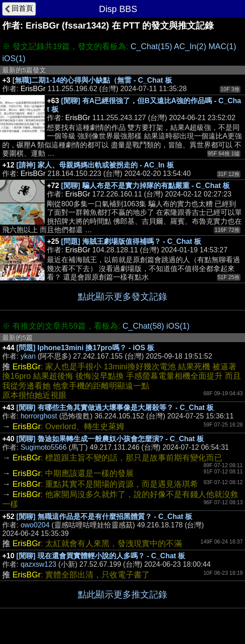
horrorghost (39, 416)
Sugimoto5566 (44, 447)
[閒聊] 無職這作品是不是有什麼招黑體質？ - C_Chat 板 (105, 516)
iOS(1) (14, 59)
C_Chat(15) (151, 46)
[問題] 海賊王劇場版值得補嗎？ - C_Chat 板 (131, 241)
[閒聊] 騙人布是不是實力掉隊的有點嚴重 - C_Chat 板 (146, 186)
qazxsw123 (38, 564)
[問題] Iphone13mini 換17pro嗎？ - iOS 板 (85, 348)
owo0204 (35, 525)
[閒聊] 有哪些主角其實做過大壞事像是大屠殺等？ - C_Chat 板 (115, 408)
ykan (28, 356)
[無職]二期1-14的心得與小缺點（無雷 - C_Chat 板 (92, 80)
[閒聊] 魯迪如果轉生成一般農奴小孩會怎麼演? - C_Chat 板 (110, 439)
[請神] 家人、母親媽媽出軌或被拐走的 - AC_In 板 (95, 165)
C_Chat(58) (143, 326)
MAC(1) (222, 46)
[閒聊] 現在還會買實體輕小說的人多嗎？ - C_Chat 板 (101, 556)
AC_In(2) (190, 46)
